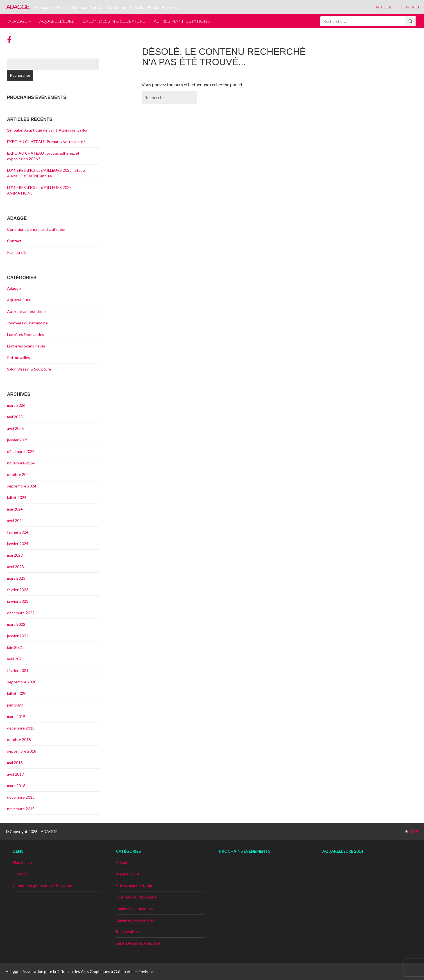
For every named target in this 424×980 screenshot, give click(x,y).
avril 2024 (15, 521)
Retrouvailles (19, 357)
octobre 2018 (19, 739)
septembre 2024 (22, 486)
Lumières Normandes (26, 334)
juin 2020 (15, 705)
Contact (410, 7)
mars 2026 (16, 405)
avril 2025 (15, 428)
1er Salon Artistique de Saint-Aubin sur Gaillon (48, 130)
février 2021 (18, 670)
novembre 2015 (21, 809)
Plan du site (17, 252)
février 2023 (18, 590)
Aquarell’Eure (57, 21)
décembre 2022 (21, 613)
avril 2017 (15, 774)
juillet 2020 (17, 693)
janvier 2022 (18, 636)
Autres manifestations (182, 21)
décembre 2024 (21, 451)
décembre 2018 (21, 728)
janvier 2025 (18, 440)
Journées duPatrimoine (27, 323)
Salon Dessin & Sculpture (114, 21)
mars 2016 (16, 786)
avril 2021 (15, 659)
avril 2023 (15, 567)
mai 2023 (15, 555)
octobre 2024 (19, 474)
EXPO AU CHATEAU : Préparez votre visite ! (46, 142)
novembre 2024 (21, 463)
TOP (412, 831)
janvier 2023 (18, 601)
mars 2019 (16, 716)
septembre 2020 (22, 682)
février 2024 (18, 532)
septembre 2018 (22, 751)
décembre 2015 (21, 797)
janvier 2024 (18, 544)
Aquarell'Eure (19, 300)
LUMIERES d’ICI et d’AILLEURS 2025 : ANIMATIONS (40, 190)
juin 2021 (15, 647)
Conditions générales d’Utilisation (37, 229)
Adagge (20, 21)
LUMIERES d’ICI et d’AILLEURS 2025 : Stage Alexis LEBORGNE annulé (46, 173)
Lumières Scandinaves (26, 346)
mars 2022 (16, 624)
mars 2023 (16, 578)
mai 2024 (15, 509)
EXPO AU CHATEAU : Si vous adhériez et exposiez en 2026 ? (43, 156)
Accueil (384, 7)
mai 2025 (15, 417)
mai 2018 (15, 763)
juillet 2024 (17, 497)
